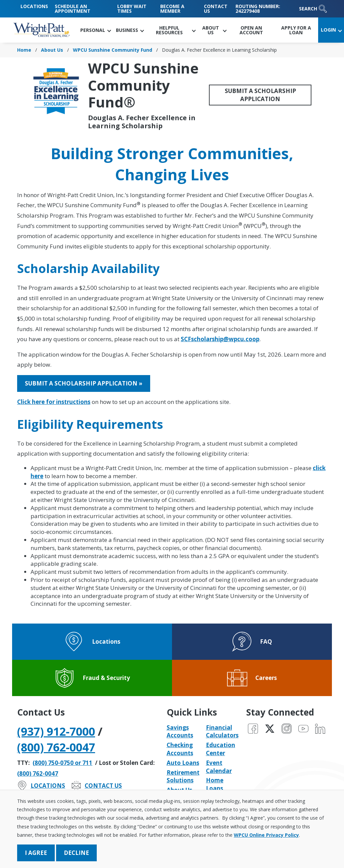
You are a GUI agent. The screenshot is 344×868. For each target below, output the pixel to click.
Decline (76, 853)
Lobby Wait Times (132, 9)
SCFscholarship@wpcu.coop (220, 339)
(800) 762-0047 (56, 747)
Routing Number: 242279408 (258, 9)
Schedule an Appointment (73, 9)
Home (24, 50)
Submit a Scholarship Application (260, 95)
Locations (34, 6)
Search (313, 9)
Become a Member (172, 9)
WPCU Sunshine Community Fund (113, 50)
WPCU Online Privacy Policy (266, 835)
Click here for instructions (54, 402)
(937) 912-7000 (56, 731)
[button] (95, 30)
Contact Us (216, 9)
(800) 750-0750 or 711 (62, 763)
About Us (52, 50)
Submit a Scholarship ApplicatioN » (84, 383)
